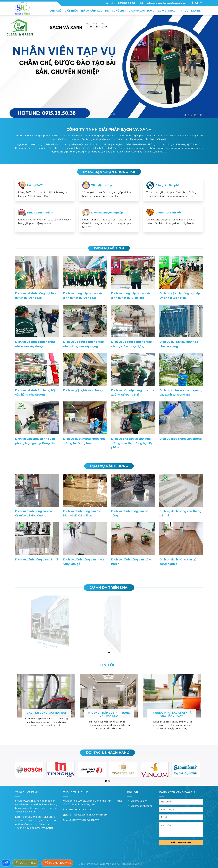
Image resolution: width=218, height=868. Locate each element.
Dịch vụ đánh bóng (142, 11)
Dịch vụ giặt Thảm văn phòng (181, 439)
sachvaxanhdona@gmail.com (91, 815)
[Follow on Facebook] (193, 3)
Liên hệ (196, 11)
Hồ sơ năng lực (92, 11)
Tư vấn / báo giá (57, 863)
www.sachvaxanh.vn (88, 820)
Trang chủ (54, 11)
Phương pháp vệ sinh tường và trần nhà (109, 714)
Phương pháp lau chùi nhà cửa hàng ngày (172, 714)
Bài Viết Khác (166, 11)
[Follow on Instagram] (197, 3)
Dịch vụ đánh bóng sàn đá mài (37, 560)
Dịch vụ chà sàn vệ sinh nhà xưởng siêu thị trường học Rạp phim (133, 443)
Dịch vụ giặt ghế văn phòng (83, 390)
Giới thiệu (71, 11)
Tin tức (183, 11)
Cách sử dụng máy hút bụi (46, 713)
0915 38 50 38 (83, 810)
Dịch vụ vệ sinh (115, 11)
